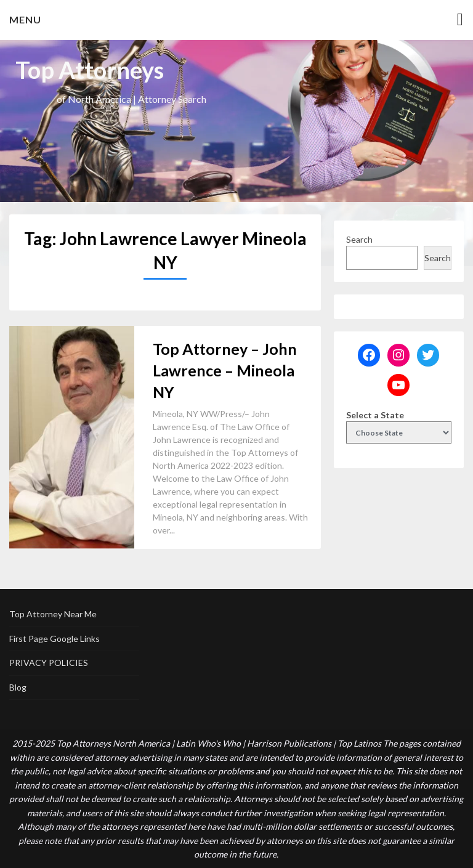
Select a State (375, 415)
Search (359, 239)
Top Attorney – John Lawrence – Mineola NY (225, 370)
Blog (18, 687)
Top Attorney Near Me (53, 614)
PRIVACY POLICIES (49, 663)
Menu (25, 19)
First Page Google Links (55, 639)
